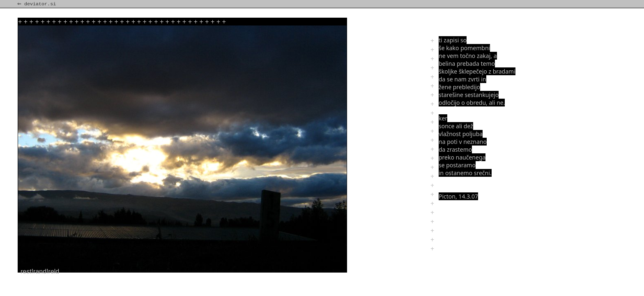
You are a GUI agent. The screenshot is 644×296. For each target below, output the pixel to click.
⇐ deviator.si (37, 4)
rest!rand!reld (40, 272)
